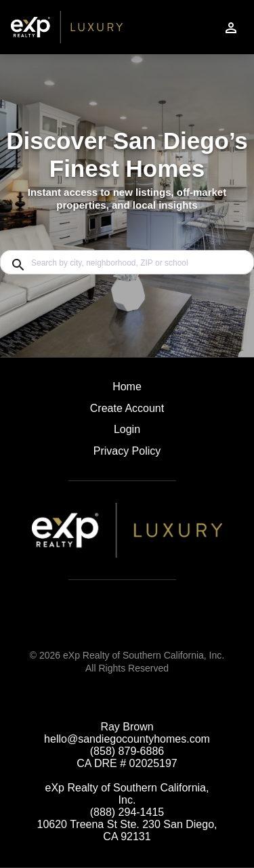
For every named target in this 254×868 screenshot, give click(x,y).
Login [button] (127, 429)
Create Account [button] (127, 408)
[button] (127, 433)
